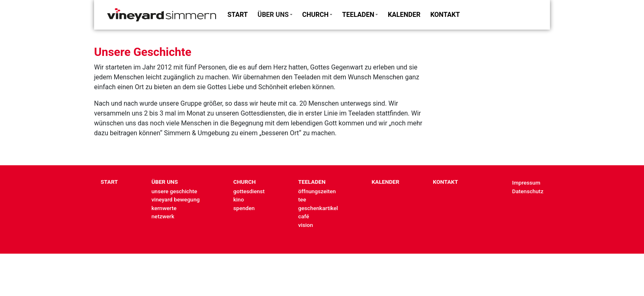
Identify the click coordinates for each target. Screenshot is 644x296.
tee (302, 199)
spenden (244, 208)
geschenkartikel (318, 208)
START (238, 15)
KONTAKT (445, 15)
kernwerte (164, 208)
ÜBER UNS (273, 15)
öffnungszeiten (317, 191)
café (304, 216)
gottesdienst (249, 191)
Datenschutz (528, 191)
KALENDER (404, 15)
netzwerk (163, 216)
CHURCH (315, 15)
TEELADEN (358, 15)
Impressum (526, 183)
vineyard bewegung (176, 199)
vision (306, 225)
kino (239, 199)
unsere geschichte (174, 191)
